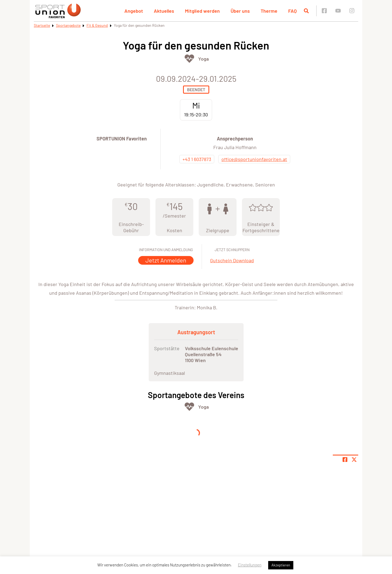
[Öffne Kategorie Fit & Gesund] (189, 59)
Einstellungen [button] (250, 565)
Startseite (42, 25)
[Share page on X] (354, 460)
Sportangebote (68, 25)
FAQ (293, 11)
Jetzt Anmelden (166, 260)
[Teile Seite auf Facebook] (345, 460)
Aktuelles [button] (164, 11)
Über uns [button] (240, 11)
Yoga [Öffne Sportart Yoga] (203, 59)
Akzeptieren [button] (281, 565)
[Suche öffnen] (306, 11)
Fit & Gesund (97, 25)
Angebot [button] (134, 11)
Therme (269, 11)
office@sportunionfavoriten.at (254, 159)
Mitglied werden (202, 11)
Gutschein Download (232, 260)
